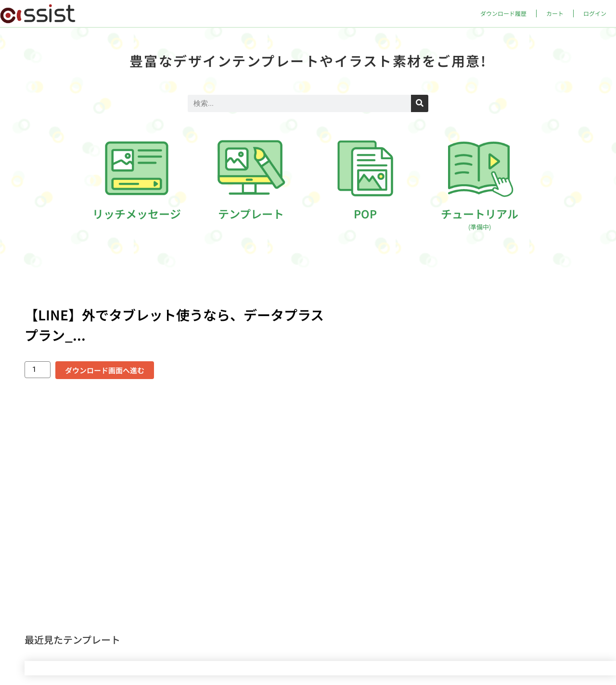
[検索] (420, 103)
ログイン (595, 13)
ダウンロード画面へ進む (105, 370)
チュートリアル (480, 218)
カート (555, 13)
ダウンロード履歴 (503, 13)
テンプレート (251, 214)
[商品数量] (38, 370)
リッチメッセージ (137, 214)
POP (365, 214)
